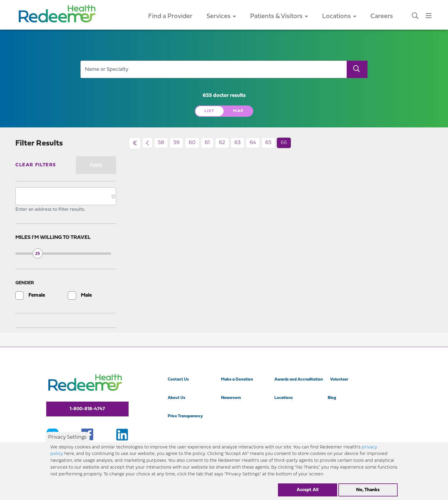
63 (237, 143)
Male (86, 295)
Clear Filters (36, 165)
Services (221, 16)
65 (268, 143)
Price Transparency (185, 416)
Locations (339, 16)
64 (253, 143)
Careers (382, 16)
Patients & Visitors (279, 16)
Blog (332, 398)
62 (222, 143)
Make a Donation (237, 380)
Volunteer (339, 380)
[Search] (357, 69)
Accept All (308, 490)
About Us (176, 398)
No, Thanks (368, 490)
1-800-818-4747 (87, 409)
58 (161, 143)
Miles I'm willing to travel (53, 238)
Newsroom (231, 398)
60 (192, 143)
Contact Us (178, 380)
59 (176, 143)
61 (207, 143)
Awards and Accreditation (299, 380)
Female (37, 295)
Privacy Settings (67, 438)
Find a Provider (170, 16)
